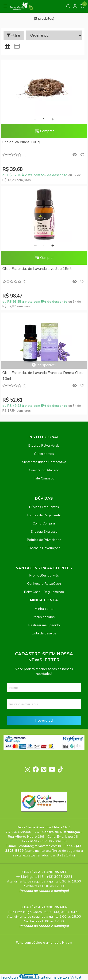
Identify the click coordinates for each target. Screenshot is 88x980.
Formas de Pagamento (44, 515)
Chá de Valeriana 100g (21, 142)
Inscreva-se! (44, 720)
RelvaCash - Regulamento (44, 592)
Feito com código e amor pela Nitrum (44, 942)
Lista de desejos (44, 633)
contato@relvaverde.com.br (41, 846)
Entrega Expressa (44, 531)
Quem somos (44, 454)
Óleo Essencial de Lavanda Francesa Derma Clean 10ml (43, 376)
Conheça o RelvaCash (44, 584)
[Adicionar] (53, 119)
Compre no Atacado (44, 470)
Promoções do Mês (44, 575)
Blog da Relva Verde (44, 445)
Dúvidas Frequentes (44, 507)
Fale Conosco (44, 478)
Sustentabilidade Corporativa (44, 462)
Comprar (44, 131)
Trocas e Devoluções (44, 548)
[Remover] (35, 119)
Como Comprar (44, 523)
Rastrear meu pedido (44, 625)
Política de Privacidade (44, 540)
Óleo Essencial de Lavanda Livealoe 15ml (37, 269)
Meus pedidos (44, 617)
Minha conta (44, 609)
